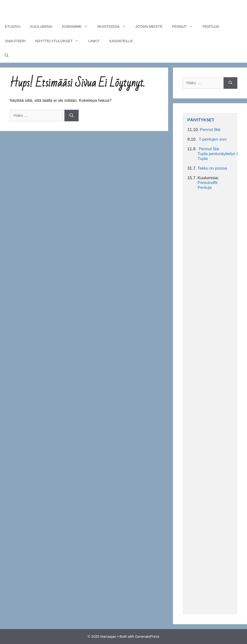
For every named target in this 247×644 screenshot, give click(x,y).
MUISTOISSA (114, 27)
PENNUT (185, 27)
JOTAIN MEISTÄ (149, 26)
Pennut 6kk (210, 130)
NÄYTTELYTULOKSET (59, 41)
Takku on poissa (212, 168)
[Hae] (72, 116)
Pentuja (205, 188)
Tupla (203, 159)
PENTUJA (211, 26)
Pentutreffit (207, 183)
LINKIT (94, 41)
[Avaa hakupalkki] (7, 55)
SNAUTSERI (15, 41)
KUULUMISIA (41, 26)
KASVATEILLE (121, 41)
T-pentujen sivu (213, 139)
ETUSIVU (13, 26)
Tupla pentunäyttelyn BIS (220, 154)
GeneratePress (147, 636)
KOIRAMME (77, 27)
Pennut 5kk (209, 149)
